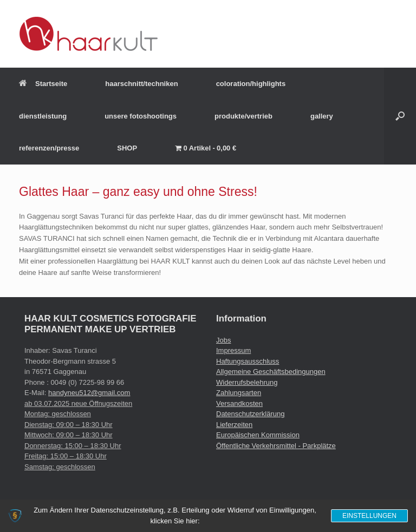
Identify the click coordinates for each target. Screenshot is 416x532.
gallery (322, 116)
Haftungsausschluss (248, 361)
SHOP (127, 148)
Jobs (223, 340)
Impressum (233, 350)
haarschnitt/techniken (141, 84)
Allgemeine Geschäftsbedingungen (271, 372)
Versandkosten (239, 403)
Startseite (43, 84)
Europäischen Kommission (258, 435)
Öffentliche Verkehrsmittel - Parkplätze (276, 446)
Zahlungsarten (239, 393)
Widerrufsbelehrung (247, 382)
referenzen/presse (49, 148)
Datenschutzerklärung (250, 414)
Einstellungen (369, 516)
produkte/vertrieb (243, 116)
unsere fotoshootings (141, 116)
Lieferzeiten (234, 425)
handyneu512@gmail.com (89, 393)
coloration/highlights (251, 84)
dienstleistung (43, 116)
